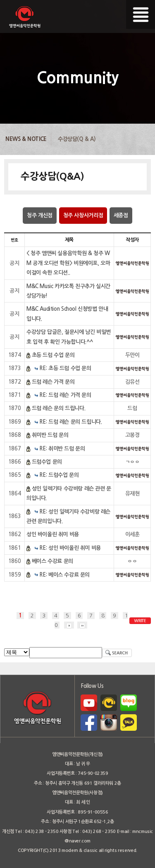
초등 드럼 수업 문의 (53, 355)
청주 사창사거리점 (83, 215)
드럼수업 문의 (47, 462)
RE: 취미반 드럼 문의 (62, 449)
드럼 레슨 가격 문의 (53, 382)
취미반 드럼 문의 (50, 435)
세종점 (121, 215)
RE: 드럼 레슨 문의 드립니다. (70, 422)
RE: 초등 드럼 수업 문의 (65, 368)
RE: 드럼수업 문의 (59, 475)
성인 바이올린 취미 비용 (53, 534)
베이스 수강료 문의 (52, 561)
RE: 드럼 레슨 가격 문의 (65, 395)
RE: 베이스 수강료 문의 (64, 575)
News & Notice (26, 139)
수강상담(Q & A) (77, 139)
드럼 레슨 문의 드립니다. (59, 408)
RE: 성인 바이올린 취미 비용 (70, 548)
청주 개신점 (40, 215)
